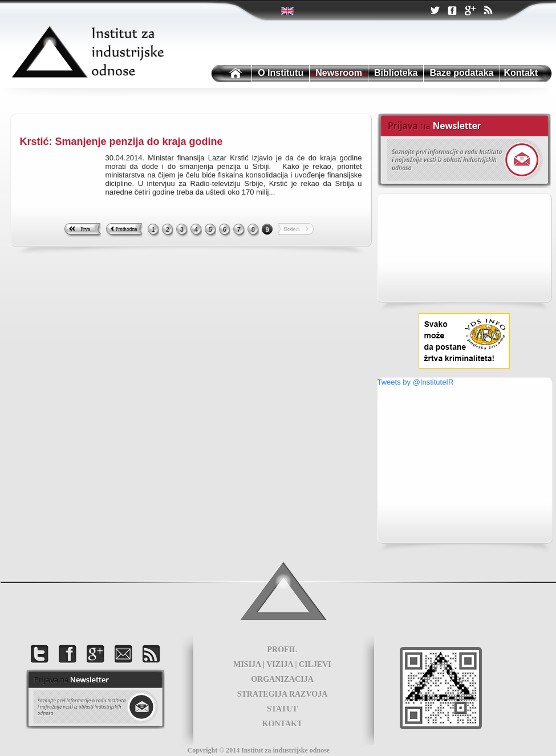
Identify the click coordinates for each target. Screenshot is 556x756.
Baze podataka (461, 73)
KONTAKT (283, 724)
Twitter (288, 11)
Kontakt (521, 73)
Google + (470, 11)
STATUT (282, 709)
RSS (488, 11)
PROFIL (283, 650)
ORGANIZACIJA (282, 679)
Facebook (452, 11)
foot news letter (95, 699)
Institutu (230, 74)
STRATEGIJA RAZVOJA (283, 694)
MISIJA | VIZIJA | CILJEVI (282, 664)
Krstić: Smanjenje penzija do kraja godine (121, 142)
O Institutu (281, 73)
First (82, 231)
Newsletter (464, 151)
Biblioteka (396, 73)
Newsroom (339, 73)
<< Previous (124, 231)
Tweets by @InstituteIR (416, 382)
